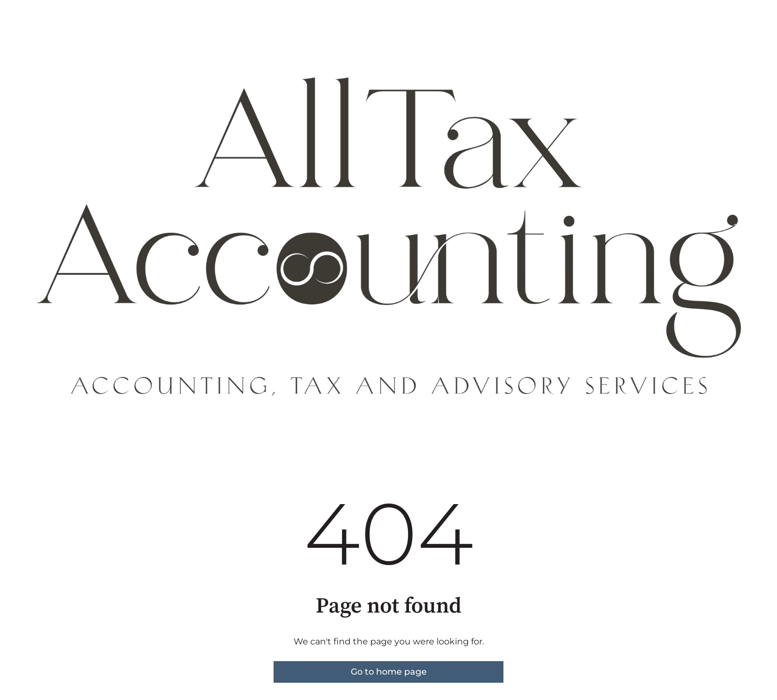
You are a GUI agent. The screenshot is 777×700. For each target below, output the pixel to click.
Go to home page (389, 672)
